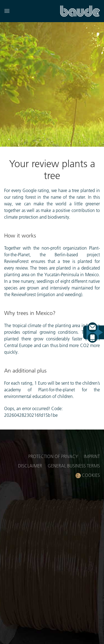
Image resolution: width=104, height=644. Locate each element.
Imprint (92, 456)
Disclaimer (30, 466)
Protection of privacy (53, 456)
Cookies (88, 475)
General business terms (74, 466)
